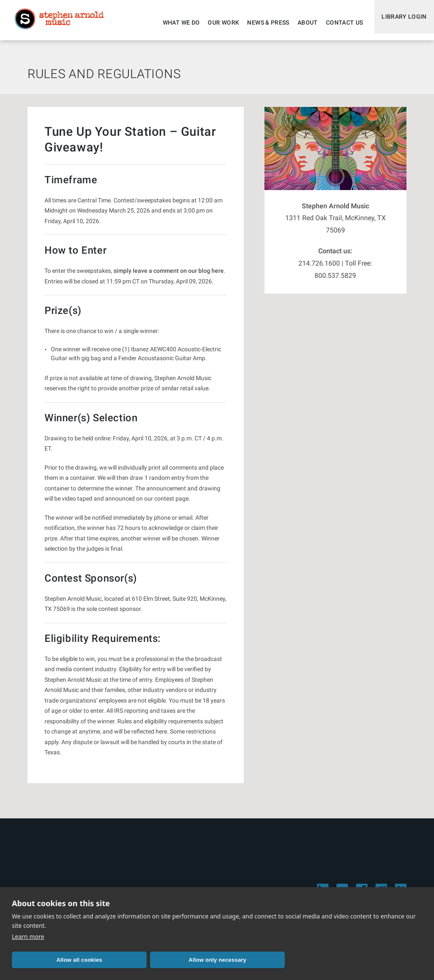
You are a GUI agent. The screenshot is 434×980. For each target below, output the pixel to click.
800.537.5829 (335, 281)
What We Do (175, 22)
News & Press (263, 22)
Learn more (28, 937)
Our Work (218, 22)
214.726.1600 (319, 268)
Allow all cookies (52, 960)
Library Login (401, 22)
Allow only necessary (136, 960)
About (302, 22)
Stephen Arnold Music (64, 23)
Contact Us (339, 22)
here (218, 276)
